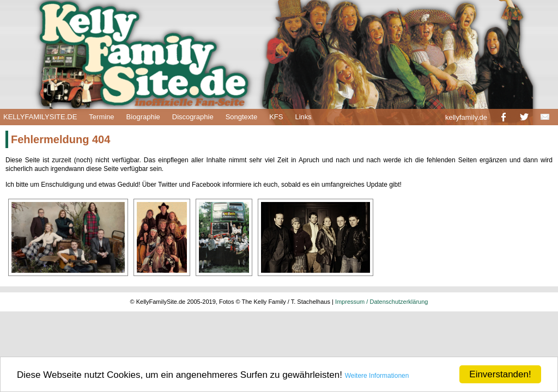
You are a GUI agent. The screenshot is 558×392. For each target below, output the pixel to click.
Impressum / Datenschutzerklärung (382, 302)
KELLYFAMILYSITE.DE (40, 117)
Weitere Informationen (377, 376)
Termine (101, 117)
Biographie (143, 117)
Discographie (193, 117)
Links (303, 117)
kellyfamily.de (466, 117)
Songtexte (242, 117)
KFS (276, 117)
